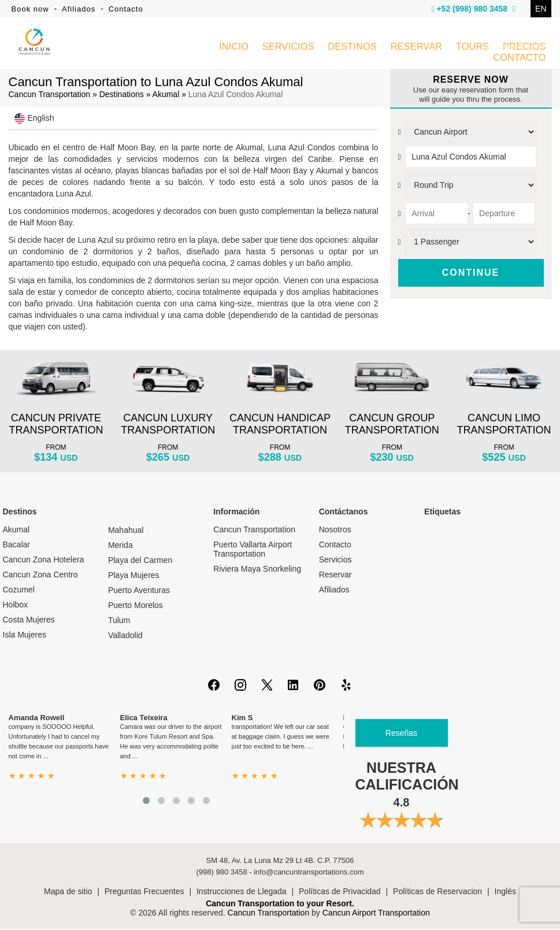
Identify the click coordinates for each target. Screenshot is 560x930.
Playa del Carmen (140, 561)
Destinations (122, 95)
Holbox (16, 606)
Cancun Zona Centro (40, 576)
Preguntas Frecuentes (144, 892)
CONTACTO (520, 59)
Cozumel (19, 591)
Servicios (335, 561)
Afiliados (79, 9)
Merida (120, 546)
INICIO (235, 48)
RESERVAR (416, 48)
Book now (30, 9)
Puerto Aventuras (139, 591)
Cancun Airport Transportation (376, 914)
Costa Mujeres (29, 621)
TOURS (473, 48)
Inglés (505, 892)
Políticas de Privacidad (340, 892)
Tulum (119, 621)
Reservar (335, 576)
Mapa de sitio (68, 892)
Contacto (126, 9)
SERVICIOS (289, 48)
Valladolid (125, 636)
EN (541, 9)
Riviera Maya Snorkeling (257, 570)
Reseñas (401, 734)
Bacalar (16, 546)
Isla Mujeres (25, 636)
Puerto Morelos (136, 606)
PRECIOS (524, 48)
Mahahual (126, 531)
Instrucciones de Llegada (242, 892)
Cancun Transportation (50, 95)
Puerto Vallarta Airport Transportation (253, 550)
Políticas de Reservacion (437, 892)
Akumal (166, 95)
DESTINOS (353, 48)
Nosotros (335, 531)
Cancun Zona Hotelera (44, 561)
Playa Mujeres (134, 576)
